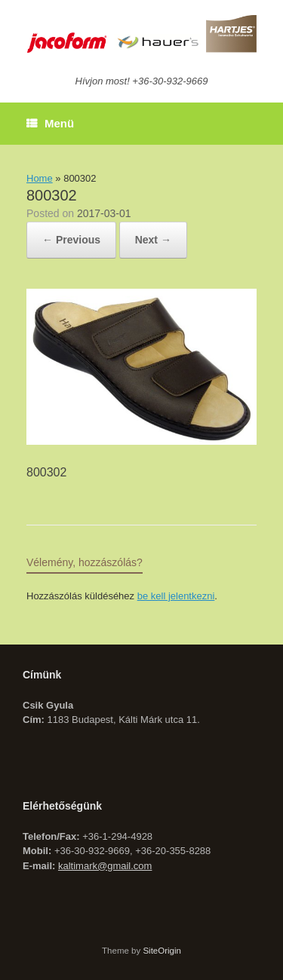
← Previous (71, 240)
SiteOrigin (162, 951)
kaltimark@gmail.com (105, 866)
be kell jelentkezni (176, 596)
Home (40, 178)
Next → (153, 240)
